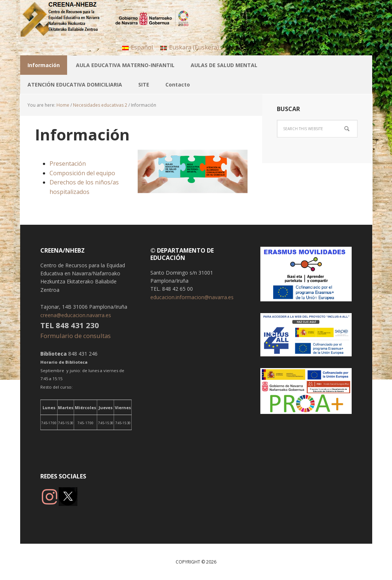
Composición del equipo (82, 173)
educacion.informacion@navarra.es (192, 297)
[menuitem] (138, 47)
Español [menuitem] (142, 47)
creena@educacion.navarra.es (76, 315)
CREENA (68, 18)
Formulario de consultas (76, 336)
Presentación (68, 164)
